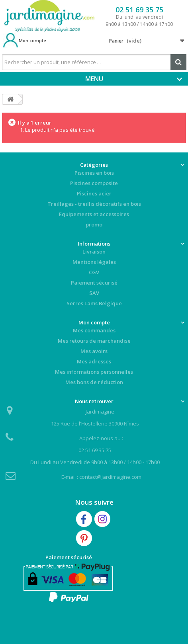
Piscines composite (94, 183)
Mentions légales (94, 262)
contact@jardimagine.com (110, 477)
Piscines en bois (94, 173)
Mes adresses (94, 361)
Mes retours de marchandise (94, 341)
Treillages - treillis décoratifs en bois (94, 204)
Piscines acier (94, 193)
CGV (94, 272)
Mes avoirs (94, 351)
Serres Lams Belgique (94, 303)
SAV (94, 293)
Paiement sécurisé (94, 283)
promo (94, 224)
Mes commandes (94, 330)
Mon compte (32, 40)
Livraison (94, 252)
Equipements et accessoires (94, 214)
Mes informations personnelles (94, 372)
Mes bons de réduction (94, 382)
